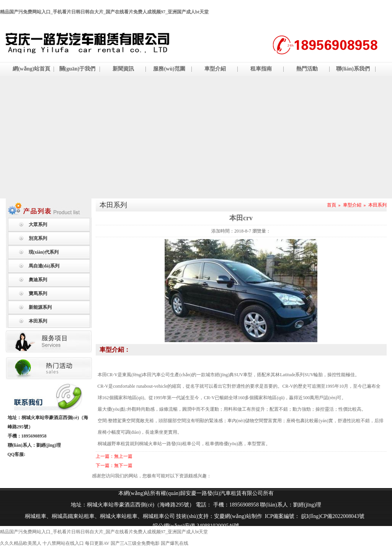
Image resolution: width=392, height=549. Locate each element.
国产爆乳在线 (175, 543)
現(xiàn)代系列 (44, 252)
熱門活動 (307, 69)
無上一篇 (123, 456)
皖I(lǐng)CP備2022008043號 (332, 516)
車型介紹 (215, 69)
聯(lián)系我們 (353, 69)
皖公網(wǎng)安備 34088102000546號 (196, 526)
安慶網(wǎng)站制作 (238, 516)
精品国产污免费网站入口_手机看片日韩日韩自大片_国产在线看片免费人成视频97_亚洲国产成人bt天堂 (104, 12)
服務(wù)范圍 (169, 69)
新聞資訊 (123, 69)
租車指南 (261, 69)
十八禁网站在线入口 (63, 543)
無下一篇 (123, 465)
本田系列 (38, 321)
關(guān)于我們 (78, 69)
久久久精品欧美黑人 (21, 543)
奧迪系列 (38, 280)
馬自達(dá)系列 (44, 266)
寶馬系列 (38, 293)
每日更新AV (97, 543)
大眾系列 (38, 225)
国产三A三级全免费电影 (135, 543)
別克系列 (38, 238)
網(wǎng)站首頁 (31, 69)
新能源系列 (40, 307)
